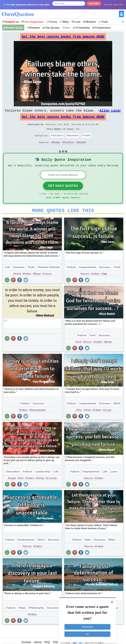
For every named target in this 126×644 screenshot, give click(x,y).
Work (117, 414)
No (87, 632)
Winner (82, 149)
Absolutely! (87, 625)
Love (77, 22)
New (68, 28)
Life (7, 277)
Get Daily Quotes (63, 194)
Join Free (94, 4)
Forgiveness (103, 28)
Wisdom (91, 22)
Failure (57, 141)
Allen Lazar (110, 113)
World (18, 284)
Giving (40, 488)
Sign (105, 284)
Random (35, 28)
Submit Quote (15, 28)
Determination (38, 420)
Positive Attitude (49, 277)
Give (21, 488)
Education (13, 482)
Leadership (43, 482)
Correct (48, 284)
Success (72, 141)
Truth (105, 22)
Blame (56, 149)
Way (80, 420)
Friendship (83, 28)
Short (41, 550)
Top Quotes (52, 28)
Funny (53, 22)
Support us (12, 22)
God (93, 345)
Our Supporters (34, 22)
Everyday (52, 488)
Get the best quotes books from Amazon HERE (63, 37)
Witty (66, 22)
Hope (22, 618)
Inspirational (88, 277)
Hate (88, 550)
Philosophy (36, 618)
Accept (108, 420)
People (13, 488)
